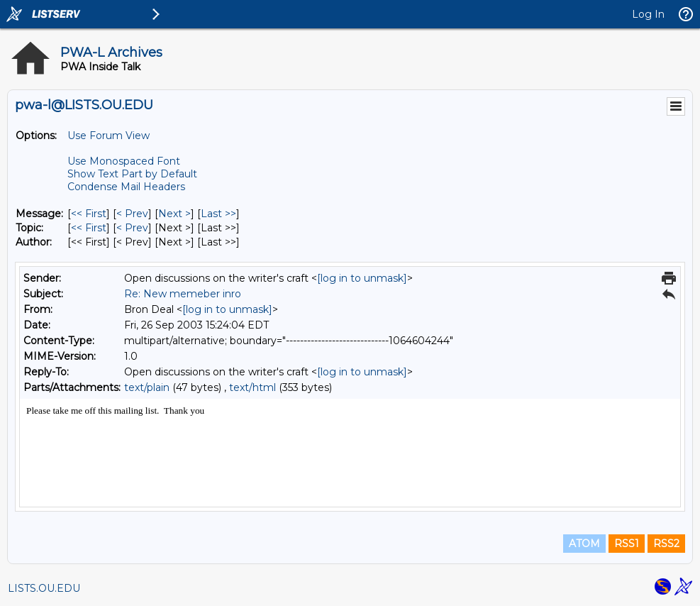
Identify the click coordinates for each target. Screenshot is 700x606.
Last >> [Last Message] (218, 214)
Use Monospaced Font (124, 161)
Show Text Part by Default (132, 174)
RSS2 (666, 544)
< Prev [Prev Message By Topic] (132, 228)
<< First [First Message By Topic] (89, 228)
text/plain (147, 387)
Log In (648, 14)
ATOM (584, 544)
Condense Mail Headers (126, 187)
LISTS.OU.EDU (44, 588)
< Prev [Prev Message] (132, 214)
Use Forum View (109, 136)
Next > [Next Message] (174, 214)
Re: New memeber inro (183, 294)
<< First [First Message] (89, 214)
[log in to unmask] (362, 278)
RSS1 (627, 544)
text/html (252, 387)
